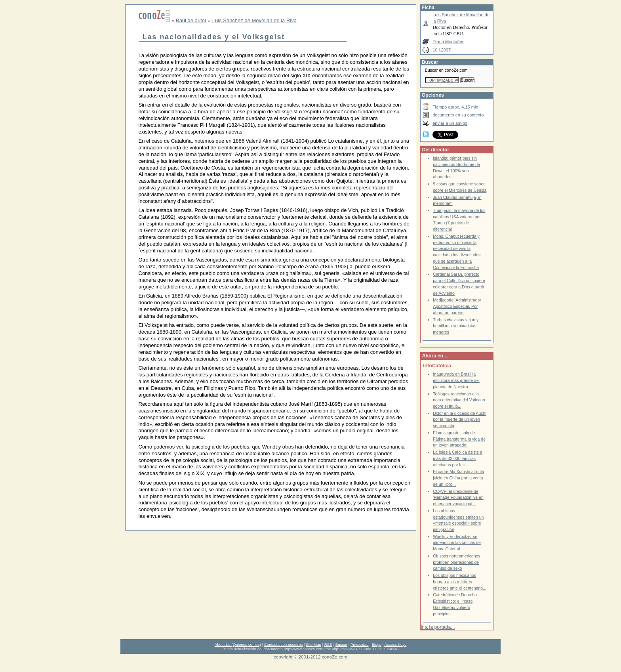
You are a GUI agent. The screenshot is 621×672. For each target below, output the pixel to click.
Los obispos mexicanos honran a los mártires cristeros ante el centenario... (460, 582)
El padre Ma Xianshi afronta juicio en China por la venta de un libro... (458, 478)
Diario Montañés (448, 42)
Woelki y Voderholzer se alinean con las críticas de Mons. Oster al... (457, 543)
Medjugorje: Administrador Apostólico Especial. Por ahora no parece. (457, 306)
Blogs (377, 644)
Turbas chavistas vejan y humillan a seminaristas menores (456, 326)
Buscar (341, 644)
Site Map (313, 644)
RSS (328, 644)
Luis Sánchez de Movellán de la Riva (254, 20)
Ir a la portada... (438, 627)
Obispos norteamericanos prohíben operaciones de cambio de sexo (456, 562)
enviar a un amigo (450, 123)
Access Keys (395, 644)
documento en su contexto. (459, 115)
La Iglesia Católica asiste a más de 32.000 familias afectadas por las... (458, 458)
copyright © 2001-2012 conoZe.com (310, 657)
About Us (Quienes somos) (238, 644)
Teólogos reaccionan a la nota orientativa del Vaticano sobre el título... (459, 400)
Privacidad (360, 644)
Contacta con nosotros (284, 644)
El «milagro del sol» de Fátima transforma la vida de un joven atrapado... (459, 439)
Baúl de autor (191, 20)
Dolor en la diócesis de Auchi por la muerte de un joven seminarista (460, 420)
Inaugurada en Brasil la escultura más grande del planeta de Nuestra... (456, 380)
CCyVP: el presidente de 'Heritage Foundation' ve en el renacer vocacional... (458, 498)
